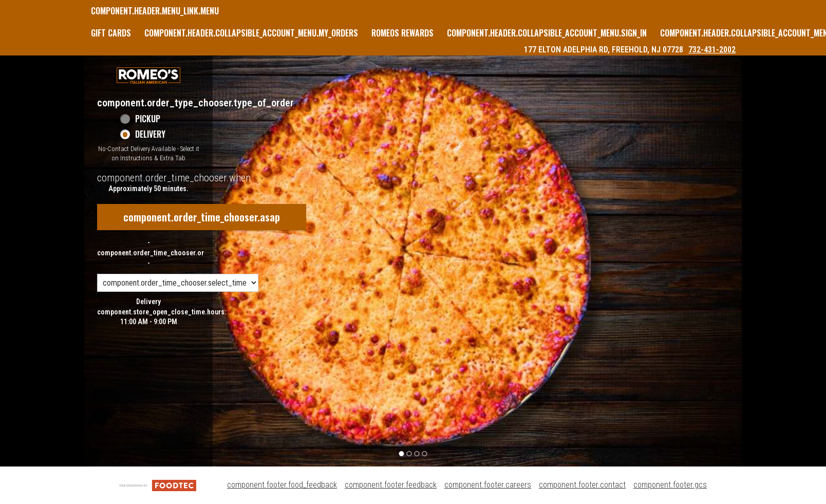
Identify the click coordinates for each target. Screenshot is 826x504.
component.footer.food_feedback (282, 485)
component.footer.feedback (391, 485)
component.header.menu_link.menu (155, 11)
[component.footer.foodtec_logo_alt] (158, 485)
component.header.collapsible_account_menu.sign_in (547, 33)
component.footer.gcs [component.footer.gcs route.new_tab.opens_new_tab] (670, 485)
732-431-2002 (712, 50)
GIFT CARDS (111, 33)
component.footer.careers (488, 485)
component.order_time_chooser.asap (202, 217)
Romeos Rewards (402, 33)
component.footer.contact (582, 485)
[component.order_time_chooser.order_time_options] (178, 283)
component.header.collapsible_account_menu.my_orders (251, 33)
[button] (148, 76)
